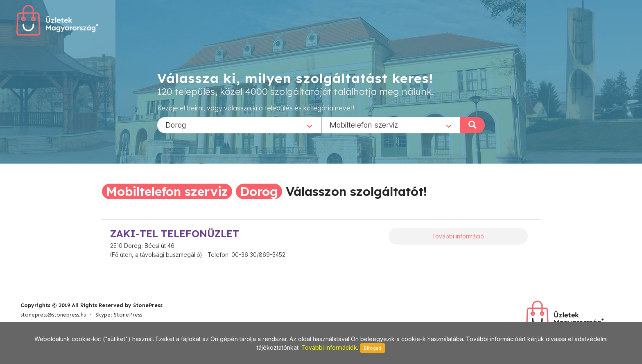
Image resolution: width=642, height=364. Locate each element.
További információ (458, 236)
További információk (329, 347)
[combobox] (239, 125)
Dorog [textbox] (176, 125)
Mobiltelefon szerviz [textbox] (364, 125)
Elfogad (373, 348)
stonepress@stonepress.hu (53, 315)
